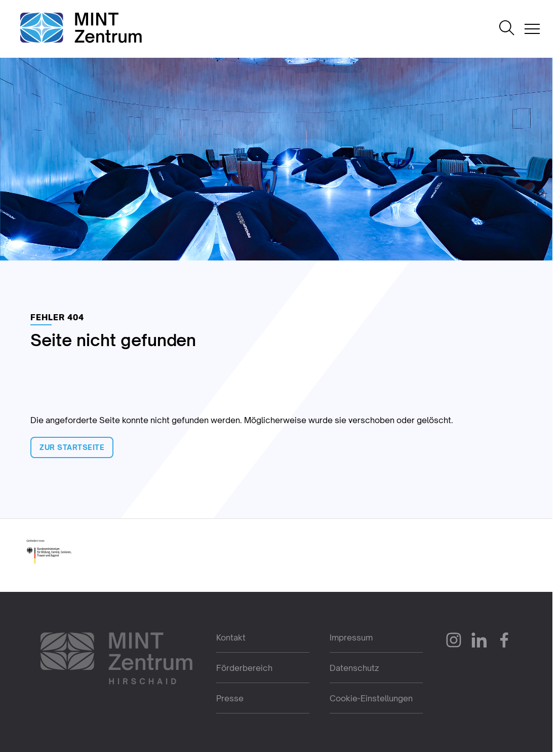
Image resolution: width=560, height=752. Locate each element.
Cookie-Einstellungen (371, 698)
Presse (230, 698)
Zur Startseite (72, 447)
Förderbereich (244, 668)
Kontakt (231, 637)
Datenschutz (354, 668)
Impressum (351, 637)
